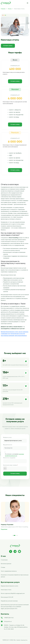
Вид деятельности (8, 445)
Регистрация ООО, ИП (7, 597)
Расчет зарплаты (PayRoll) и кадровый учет (13, 594)
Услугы (10, 9)
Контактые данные (6, 564)
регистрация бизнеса (21, 336)
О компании (4, 560)
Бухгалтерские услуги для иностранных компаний (15, 605)
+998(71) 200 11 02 (9, 618)
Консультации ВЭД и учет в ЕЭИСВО (11, 607)
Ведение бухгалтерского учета (9, 332)
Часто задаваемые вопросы (9, 571)
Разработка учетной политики (9, 601)
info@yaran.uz (8, 622)
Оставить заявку (8, 46)
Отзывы (3, 567)
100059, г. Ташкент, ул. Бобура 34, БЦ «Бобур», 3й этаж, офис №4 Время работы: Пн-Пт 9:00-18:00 (16, 627)
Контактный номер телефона (11, 465)
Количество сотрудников (9, 458)
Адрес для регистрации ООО (9, 609)
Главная (3, 9)
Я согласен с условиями (14, 455)
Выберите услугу (7, 437)
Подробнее (4, 529)
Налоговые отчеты (6, 590)
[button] (13, 535)
